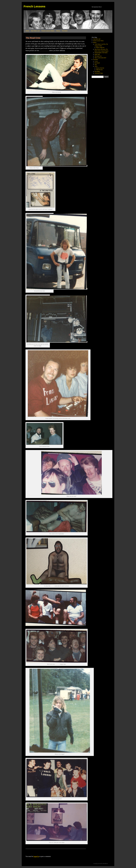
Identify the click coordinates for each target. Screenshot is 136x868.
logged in (36, 856)
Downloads (97, 63)
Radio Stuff (97, 54)
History (58, 31)
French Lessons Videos (48, 31)
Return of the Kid (100, 68)
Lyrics (96, 66)
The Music (65, 31)
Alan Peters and (35, 31)
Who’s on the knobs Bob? (100, 58)
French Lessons (34, 6)
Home (27, 31)
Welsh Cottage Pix (100, 48)
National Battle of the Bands (101, 53)
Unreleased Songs (99, 73)
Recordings (97, 71)
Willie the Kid (99, 70)
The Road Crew (98, 56)
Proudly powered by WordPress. (101, 864)
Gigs (96, 65)
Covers (96, 61)
